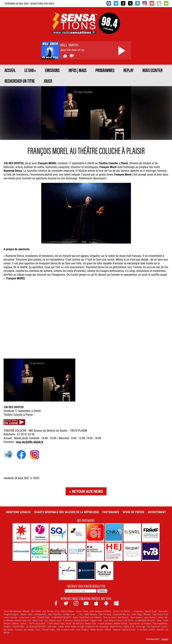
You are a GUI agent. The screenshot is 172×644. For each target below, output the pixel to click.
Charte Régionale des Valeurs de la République (67, 512)
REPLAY (128, 70)
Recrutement (157, 512)
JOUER (48, 81)
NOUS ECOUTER (152, 70)
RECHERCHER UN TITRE (20, 81)
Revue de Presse (134, 512)
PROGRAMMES (105, 70)
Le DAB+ (30, 70)
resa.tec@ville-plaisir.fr (30, 442)
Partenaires (111, 512)
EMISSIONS (52, 70)
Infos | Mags (77, 70)
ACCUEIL (10, 70)
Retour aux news (87, 491)
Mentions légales (18, 512)
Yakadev (165, 639)
